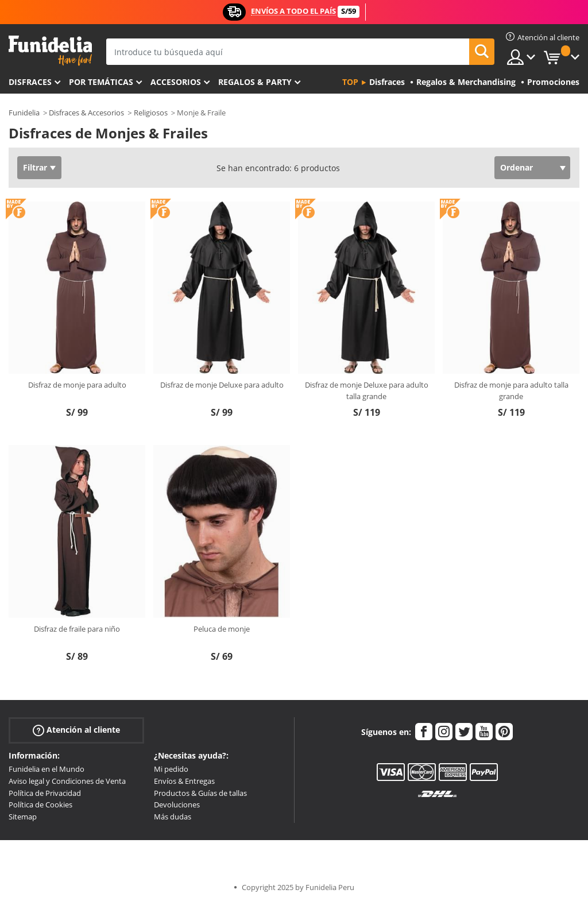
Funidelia (24, 113)
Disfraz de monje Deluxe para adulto (222, 385)
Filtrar (35, 167)
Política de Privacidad (45, 793)
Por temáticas (101, 82)
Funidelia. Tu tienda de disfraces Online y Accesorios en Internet (50, 51)
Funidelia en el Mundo (47, 769)
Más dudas (173, 817)
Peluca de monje (222, 629)
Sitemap (23, 817)
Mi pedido (171, 769)
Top (350, 82)
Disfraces (30, 82)
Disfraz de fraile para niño (77, 629)
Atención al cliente (76, 730)
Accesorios (176, 82)
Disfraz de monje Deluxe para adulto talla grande (367, 390)
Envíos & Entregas (184, 781)
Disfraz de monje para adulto (77, 385)
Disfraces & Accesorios (86, 113)
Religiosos (151, 113)
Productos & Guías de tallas (200, 793)
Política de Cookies (40, 805)
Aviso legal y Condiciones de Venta (67, 781)
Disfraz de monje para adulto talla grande (511, 390)
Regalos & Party (255, 82)
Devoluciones (177, 805)
